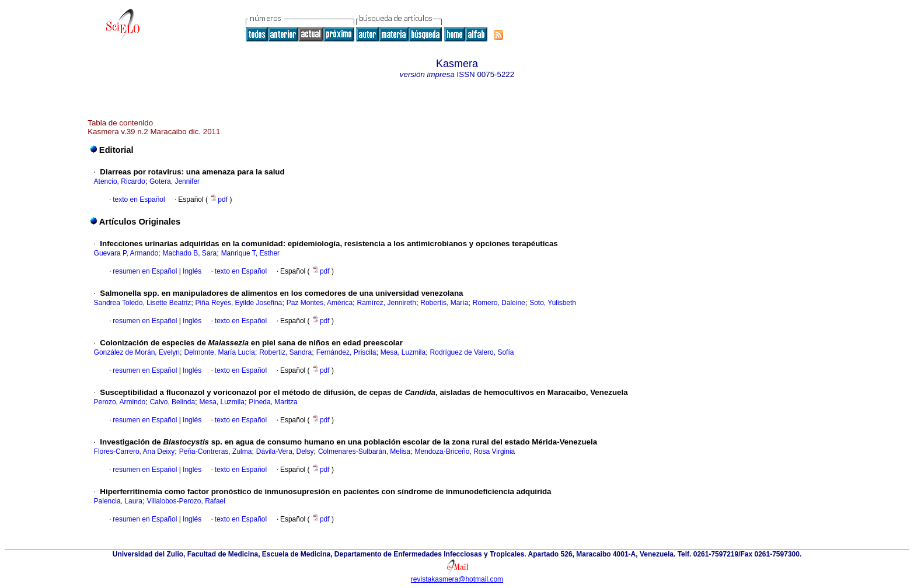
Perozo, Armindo (120, 402)
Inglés (191, 271)
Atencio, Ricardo (120, 181)
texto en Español (139, 199)
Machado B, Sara (190, 253)
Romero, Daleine (499, 303)
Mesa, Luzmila (403, 352)
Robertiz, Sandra (285, 352)
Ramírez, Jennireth (387, 303)
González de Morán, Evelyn (137, 352)
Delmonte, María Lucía (219, 352)
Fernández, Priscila (346, 352)
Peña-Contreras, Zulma (216, 452)
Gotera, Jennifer (175, 181)
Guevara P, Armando (126, 253)
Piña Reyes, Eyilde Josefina (239, 303)
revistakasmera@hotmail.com (457, 579)
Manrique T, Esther (251, 253)
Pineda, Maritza (273, 402)
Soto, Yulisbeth (553, 303)
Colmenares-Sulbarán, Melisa (364, 452)
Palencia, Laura (118, 501)
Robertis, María (444, 303)
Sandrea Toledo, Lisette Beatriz (143, 303)
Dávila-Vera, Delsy (285, 452)
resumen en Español (145, 271)
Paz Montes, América (320, 303)
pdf (219, 199)
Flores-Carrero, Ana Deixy (135, 452)
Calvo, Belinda (172, 402)
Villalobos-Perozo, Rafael (186, 501)
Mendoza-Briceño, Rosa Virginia (465, 452)
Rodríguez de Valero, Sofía (472, 352)
